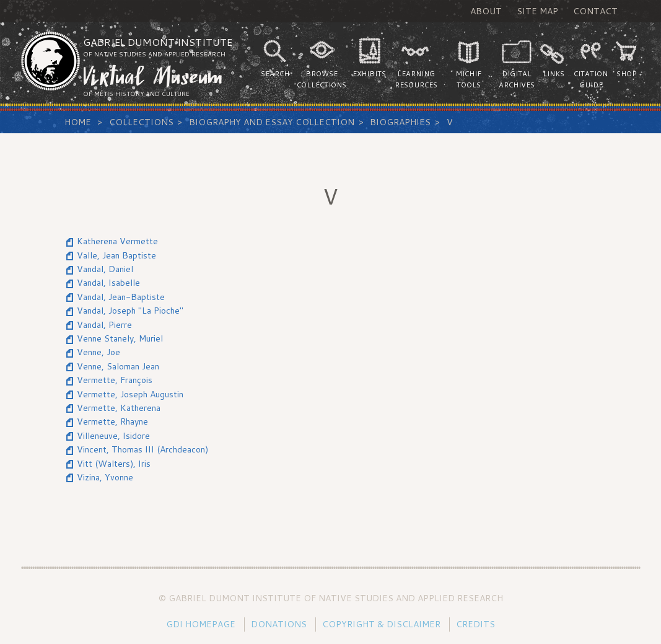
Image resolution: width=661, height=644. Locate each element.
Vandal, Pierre (104, 325)
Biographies (400, 122)
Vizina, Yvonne (105, 477)
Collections (141, 122)
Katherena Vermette (117, 241)
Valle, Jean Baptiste (116, 255)
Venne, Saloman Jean (118, 366)
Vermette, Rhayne (112, 421)
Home (78, 122)
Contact (595, 11)
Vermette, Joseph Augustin (130, 394)
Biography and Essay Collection (272, 122)
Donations (279, 624)
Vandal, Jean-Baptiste (121, 297)
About (486, 11)
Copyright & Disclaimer (381, 624)
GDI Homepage (201, 624)
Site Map (537, 11)
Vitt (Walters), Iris (114, 464)
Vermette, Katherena (119, 408)
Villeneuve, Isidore (113, 436)
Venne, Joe (98, 352)
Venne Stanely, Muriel (120, 338)
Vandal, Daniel (105, 269)
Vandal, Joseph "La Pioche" (130, 311)
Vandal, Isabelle (108, 283)
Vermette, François (115, 380)
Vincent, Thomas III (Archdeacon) (142, 449)
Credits (475, 624)
